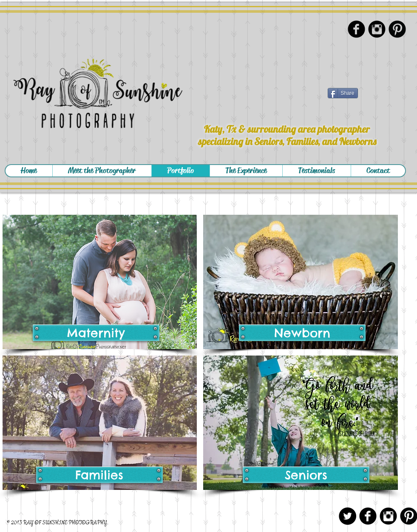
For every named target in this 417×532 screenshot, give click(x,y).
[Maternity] (96, 333)
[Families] (99, 475)
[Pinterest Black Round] (397, 29)
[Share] (343, 93)
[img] (100, 282)
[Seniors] (306, 475)
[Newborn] (302, 333)
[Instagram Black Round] (377, 29)
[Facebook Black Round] (356, 29)
